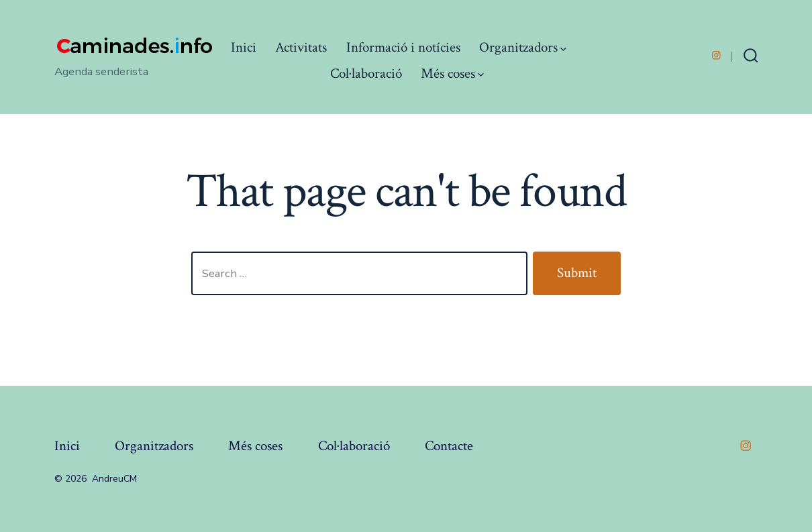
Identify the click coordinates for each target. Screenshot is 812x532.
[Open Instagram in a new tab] (716, 55)
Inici (244, 47)
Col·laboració (366, 73)
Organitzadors (523, 47)
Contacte (449, 446)
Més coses (452, 73)
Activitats (301, 47)
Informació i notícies (403, 47)
